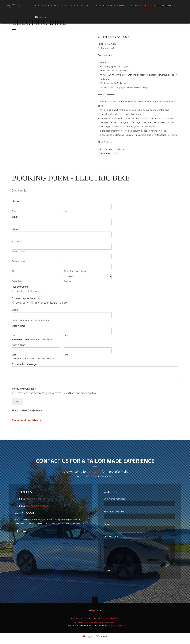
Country (67, 281)
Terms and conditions (24, 389)
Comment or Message (24, 364)
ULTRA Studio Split (117, 630)
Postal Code (17, 281)
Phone (16, 229)
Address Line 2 (19, 261)
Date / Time (19, 326)
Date (14, 336)
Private (19, 291)
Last (66, 211)
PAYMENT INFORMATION (106, 623)
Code (15, 310)
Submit (17, 402)
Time (66, 336)
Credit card (22, 303)
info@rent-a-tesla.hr (35, 499)
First (14, 211)
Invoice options (21, 287)
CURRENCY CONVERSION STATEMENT (95, 627)
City (14, 271)
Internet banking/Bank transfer (52, 303)
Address (17, 242)
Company (35, 291)
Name (16, 202)
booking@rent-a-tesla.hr (37, 506)
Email (16, 217)
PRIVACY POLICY (79, 623)
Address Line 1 (18, 251)
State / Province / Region (75, 271)
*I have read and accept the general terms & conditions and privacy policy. (56, 393)
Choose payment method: (27, 299)
